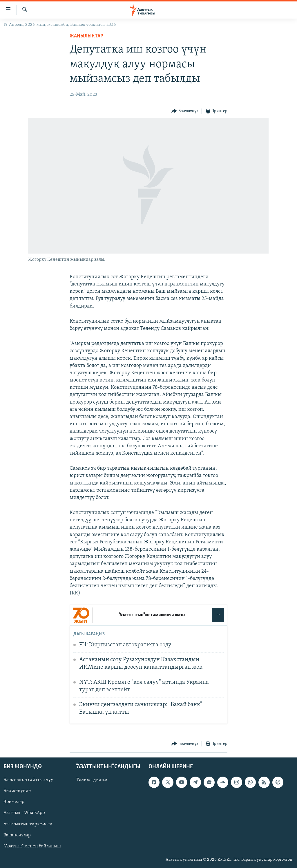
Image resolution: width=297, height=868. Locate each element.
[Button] (185, 111)
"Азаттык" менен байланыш (32, 846)
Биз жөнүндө (17, 791)
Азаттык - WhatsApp (24, 813)
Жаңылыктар (86, 36)
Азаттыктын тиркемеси (28, 824)
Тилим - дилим (92, 780)
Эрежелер (14, 802)
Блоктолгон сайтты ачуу (28, 780)
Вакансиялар (17, 835)
